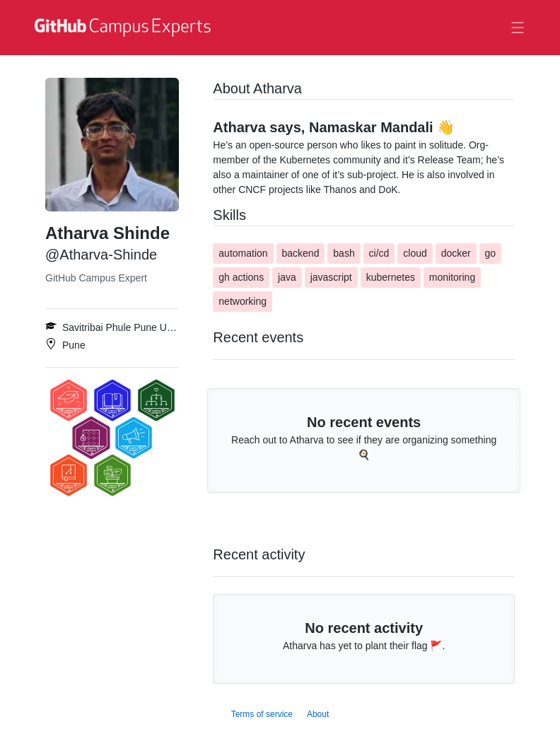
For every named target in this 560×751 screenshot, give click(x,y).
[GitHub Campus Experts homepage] (124, 28)
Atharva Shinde (107, 233)
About (318, 714)
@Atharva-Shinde (101, 255)
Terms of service (262, 714)
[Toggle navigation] (518, 28)
